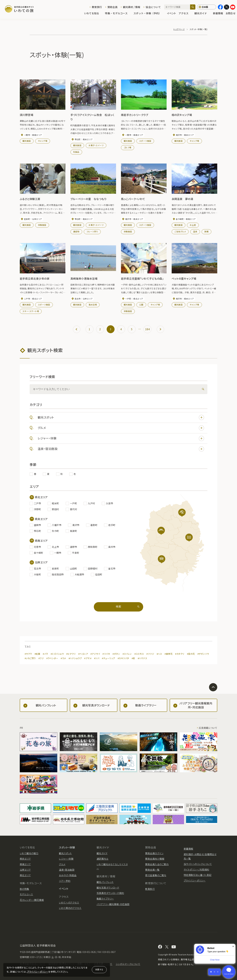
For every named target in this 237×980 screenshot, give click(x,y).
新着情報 (218, 13)
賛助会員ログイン (154, 853)
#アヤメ (88, 658)
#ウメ (63, 658)
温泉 (195, 231)
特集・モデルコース (118, 13)
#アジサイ (95, 654)
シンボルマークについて (128, 964)
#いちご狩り (30, 658)
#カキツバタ (123, 658)
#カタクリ (180, 654)
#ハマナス (142, 658)
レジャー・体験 (121, 438)
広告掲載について (208, 728)
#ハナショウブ (75, 658)
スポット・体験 (67, 847)
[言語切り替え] (207, 7)
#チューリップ (108, 658)
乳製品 (76, 152)
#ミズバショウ (57, 654)
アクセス (185, 13)
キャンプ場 (43, 141)
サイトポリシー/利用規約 (196, 869)
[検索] (193, 7)
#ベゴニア (83, 654)
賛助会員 (112, 7)
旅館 (206, 231)
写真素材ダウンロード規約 (110, 893)
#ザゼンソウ (203, 654)
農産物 (76, 231)
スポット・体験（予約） (149, 13)
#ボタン (116, 654)
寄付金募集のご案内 (156, 875)
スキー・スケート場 (31, 311)
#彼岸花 (169, 654)
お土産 (193, 225)
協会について (153, 7)
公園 (141, 305)
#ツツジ (150, 654)
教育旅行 (97, 7)
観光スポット (121, 417)
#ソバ (97, 658)
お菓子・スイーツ (96, 145)
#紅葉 (37, 654)
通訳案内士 (103, 859)
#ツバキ (106, 654)
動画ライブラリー (105, 899)
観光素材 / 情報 (132, 7)
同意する (99, 969)
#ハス (159, 654)
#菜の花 (191, 654)
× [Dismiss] (233, 946)
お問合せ (230, 13)
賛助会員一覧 (152, 870)
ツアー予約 (65, 881)
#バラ (45, 654)
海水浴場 (93, 305)
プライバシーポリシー (38, 972)
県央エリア (25, 859)
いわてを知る (93, 13)
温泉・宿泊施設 (121, 449)
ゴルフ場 (128, 147)
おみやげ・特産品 (68, 875)
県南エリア (25, 864)
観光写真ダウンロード (108, 888)
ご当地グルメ (180, 231)
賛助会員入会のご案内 (157, 864)
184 (147, 329)
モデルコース (26, 894)
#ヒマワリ (71, 654)
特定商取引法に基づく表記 (198, 875)
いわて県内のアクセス (70, 908)
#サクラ (28, 654)
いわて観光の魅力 (29, 853)
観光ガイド (202, 13)
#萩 (133, 658)
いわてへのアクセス (69, 902)
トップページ (179, 29)
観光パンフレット (105, 882)
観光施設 (27, 141)
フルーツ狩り (92, 231)
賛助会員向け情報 (155, 859)
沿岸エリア (25, 870)
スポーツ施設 (145, 141)
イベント (171, 13)
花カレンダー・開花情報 (32, 900)
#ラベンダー (52, 658)
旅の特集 (24, 889)
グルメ (121, 428)
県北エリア (25, 875)
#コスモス (139, 654)
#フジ (41, 658)
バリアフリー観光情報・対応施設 (113, 904)
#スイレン (127, 654)
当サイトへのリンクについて (198, 864)
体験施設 (42, 225)
